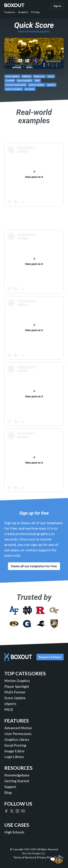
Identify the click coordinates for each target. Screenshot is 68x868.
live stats (30, 89)
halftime (26, 76)
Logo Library (14, 757)
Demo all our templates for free (34, 566)
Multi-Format (15, 692)
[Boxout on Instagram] (17, 811)
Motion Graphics (17, 681)
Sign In (57, 6)
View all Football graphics (34, 31)
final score (39, 76)
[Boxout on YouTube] (23, 811)
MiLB (9, 709)
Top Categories (25, 673)
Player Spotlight (17, 686)
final (37, 80)
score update (12, 76)
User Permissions (18, 734)
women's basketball (16, 85)
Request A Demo (50, 657)
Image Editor (15, 751)
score (51, 76)
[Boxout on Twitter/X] (12, 811)
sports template (14, 89)
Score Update (15, 698)
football (10, 80)
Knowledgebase (17, 775)
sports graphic (24, 80)
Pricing (35, 12)
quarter (51, 85)
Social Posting (15, 745)
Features (10, 12)
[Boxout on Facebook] (6, 811)
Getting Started (17, 781)
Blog (8, 792)
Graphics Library (17, 739)
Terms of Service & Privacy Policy (34, 857)
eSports (10, 704)
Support (10, 787)
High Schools (14, 832)
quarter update (36, 85)
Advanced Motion (18, 728)
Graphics (23, 12)
